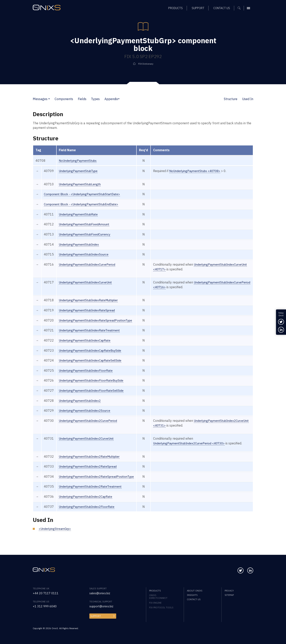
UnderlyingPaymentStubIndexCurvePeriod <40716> (196, 287)
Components (64, 99)
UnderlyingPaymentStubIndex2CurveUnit (88, 443)
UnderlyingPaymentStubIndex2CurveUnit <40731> (196, 430)
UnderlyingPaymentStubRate (80, 214)
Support (95, 616)
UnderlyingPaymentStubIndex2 (81, 405)
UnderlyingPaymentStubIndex (80, 244)
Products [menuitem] (155, 591)
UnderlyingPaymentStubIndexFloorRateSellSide (93, 395)
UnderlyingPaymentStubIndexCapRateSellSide (92, 365)
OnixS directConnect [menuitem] (158, 597)
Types (95, 99)
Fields (82, 99)
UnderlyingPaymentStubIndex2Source (86, 415)
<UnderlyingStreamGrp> (56, 538)
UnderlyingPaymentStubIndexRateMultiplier (91, 305)
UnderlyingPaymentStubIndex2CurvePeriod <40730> (197, 448)
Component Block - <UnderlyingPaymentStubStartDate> (85, 194)
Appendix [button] (111, 99)
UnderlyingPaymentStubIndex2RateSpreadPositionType (99, 486)
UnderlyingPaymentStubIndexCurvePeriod (89, 264)
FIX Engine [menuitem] (155, 603)
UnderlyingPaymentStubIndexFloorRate (88, 375)
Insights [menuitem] (192, 595)
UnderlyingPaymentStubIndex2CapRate (88, 506)
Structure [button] (231, 99)
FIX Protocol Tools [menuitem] (161, 608)
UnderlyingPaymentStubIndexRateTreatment (91, 335)
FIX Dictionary (146, 64)
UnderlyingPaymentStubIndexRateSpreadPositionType (98, 325)
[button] (49, 99)
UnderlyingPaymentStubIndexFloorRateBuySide (93, 385)
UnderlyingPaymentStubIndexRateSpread (89, 315)
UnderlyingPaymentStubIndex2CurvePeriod (90, 425)
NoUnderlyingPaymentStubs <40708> (202, 171)
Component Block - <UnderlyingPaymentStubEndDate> (84, 204)
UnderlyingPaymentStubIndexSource (85, 254)
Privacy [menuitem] (229, 591)
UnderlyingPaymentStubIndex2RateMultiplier (92, 466)
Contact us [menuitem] (194, 599)
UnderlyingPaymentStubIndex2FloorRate (89, 516)
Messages (40, 99)
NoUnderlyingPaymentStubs (79, 161)
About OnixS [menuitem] (195, 591)
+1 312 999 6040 (46, 606)
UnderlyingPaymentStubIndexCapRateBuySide (92, 355)
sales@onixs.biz (101, 593)
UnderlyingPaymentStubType (80, 171)
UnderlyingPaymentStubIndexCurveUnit (87, 282)
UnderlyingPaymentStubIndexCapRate (87, 345)
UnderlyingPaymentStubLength (81, 184)
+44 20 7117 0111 (47, 593)
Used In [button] (248, 99)
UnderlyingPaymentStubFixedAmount (86, 224)
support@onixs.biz (103, 606)
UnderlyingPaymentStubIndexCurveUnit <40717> (195, 269)
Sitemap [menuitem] (229, 595)
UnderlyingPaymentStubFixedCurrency (87, 234)
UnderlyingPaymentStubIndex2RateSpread (90, 476)
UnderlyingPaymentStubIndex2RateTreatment (92, 496)
